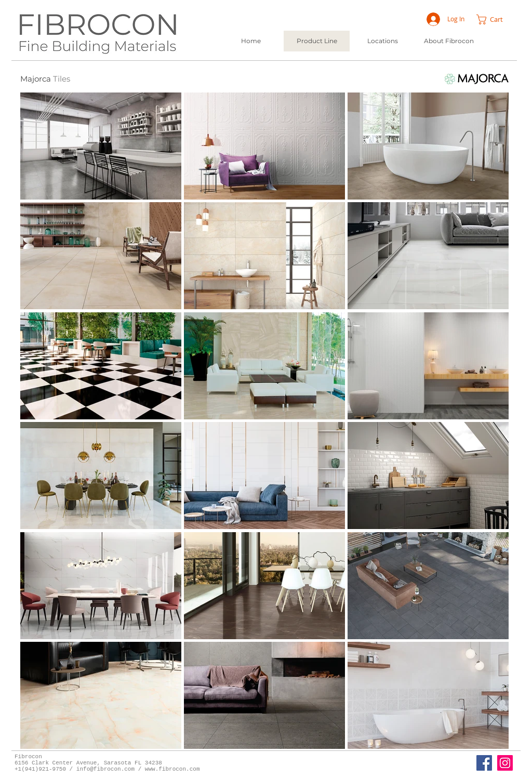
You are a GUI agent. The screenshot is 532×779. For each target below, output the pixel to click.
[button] (495, 19)
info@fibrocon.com (105, 769)
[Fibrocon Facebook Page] (484, 763)
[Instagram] (505, 763)
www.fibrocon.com (172, 769)
